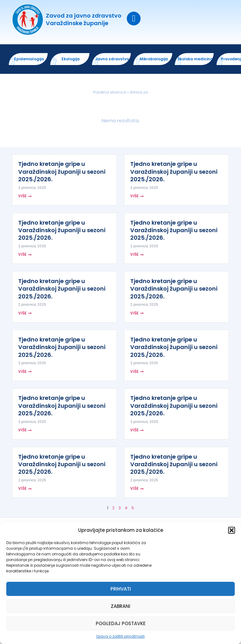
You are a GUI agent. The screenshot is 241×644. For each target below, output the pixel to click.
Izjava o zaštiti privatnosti (120, 636)
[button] (232, 530)
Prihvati (121, 589)
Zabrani (120, 606)
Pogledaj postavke (121, 623)
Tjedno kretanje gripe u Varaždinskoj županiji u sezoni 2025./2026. (62, 172)
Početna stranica (110, 93)
